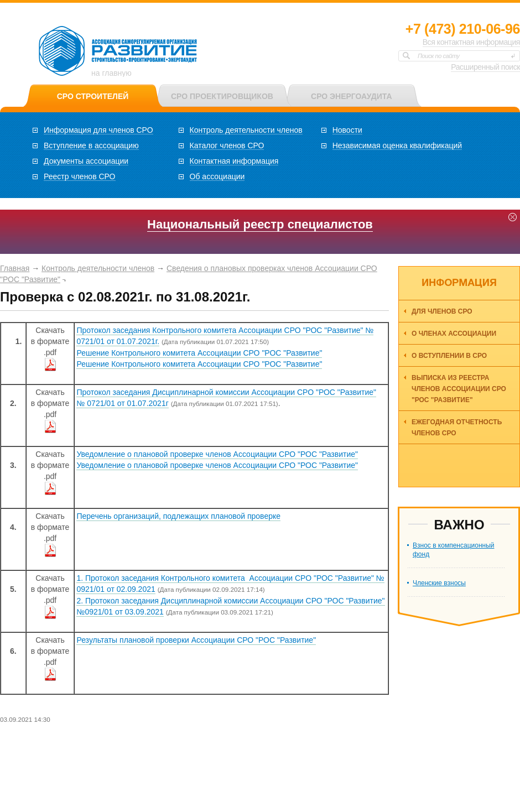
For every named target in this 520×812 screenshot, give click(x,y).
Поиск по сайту (439, 56)
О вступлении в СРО (449, 356)
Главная (15, 268)
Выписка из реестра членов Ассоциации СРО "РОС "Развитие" (459, 389)
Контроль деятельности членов (98, 268)
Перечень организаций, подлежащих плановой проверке (178, 516)
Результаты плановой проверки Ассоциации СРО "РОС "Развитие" (196, 640)
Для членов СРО (442, 311)
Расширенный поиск (485, 67)
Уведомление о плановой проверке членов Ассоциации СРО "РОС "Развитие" (217, 454)
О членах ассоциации (454, 334)
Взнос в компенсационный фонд (453, 550)
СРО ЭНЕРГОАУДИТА (351, 96)
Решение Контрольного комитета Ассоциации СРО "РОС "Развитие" (199, 353)
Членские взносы (439, 583)
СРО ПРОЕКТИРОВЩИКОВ (222, 96)
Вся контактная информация (471, 42)
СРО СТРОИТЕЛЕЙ (93, 96)
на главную (111, 73)
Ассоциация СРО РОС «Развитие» (118, 51)
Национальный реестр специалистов (260, 224)
